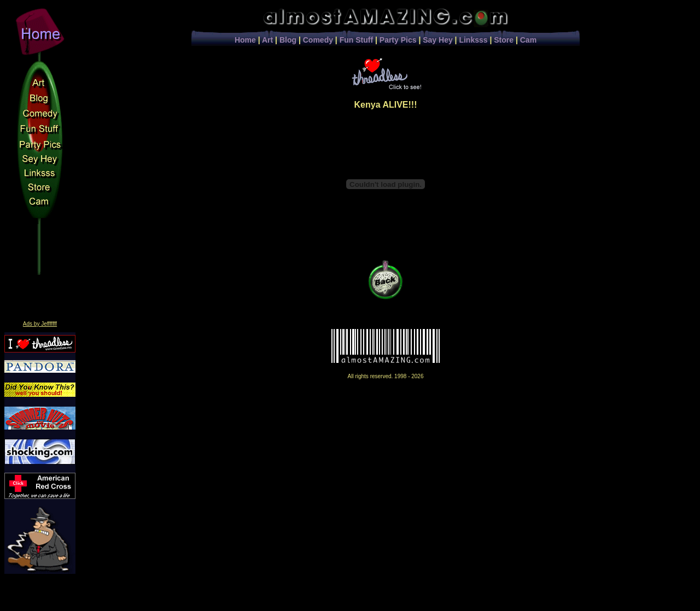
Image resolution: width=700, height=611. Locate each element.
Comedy (318, 40)
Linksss (473, 40)
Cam (528, 40)
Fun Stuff (356, 40)
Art (267, 40)
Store (504, 40)
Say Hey (437, 40)
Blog (288, 40)
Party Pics (398, 40)
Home (245, 40)
